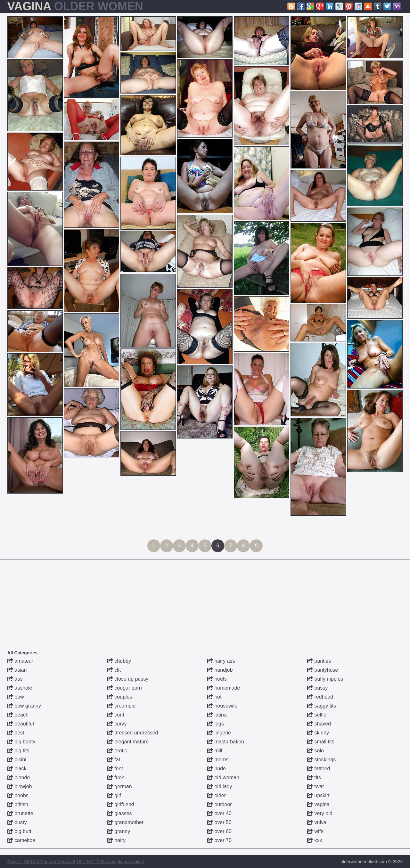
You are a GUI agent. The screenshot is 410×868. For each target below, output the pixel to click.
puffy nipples (325, 679)
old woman (223, 778)
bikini (17, 760)
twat (316, 786)
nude (217, 769)
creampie (121, 706)
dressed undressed (133, 733)
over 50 (219, 822)
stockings (321, 760)
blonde (19, 778)
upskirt (318, 795)
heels (217, 679)
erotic (117, 751)
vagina (318, 804)
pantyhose (323, 670)
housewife (222, 706)
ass (15, 679)
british (18, 804)
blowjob (20, 786)
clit (114, 670)
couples (120, 697)
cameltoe (21, 840)
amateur (20, 661)
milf (215, 751)
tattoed (319, 769)
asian (17, 670)
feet (115, 769)
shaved (319, 724)
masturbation (226, 742)
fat (114, 760)
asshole (20, 688)
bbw (16, 697)
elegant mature (128, 742)
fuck (116, 778)
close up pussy (128, 679)
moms (218, 760)
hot (214, 697)
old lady (220, 786)
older (217, 795)
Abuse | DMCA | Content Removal (41, 862)
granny (119, 831)
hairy (116, 840)
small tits (321, 742)
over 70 (219, 840)
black (17, 769)
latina (217, 715)
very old (320, 813)
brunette (20, 813)
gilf (114, 795)
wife (315, 831)
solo (316, 751)
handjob (220, 670)
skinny (318, 733)
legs (216, 724)
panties (319, 661)
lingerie (219, 733)
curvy (117, 724)
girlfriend (121, 804)
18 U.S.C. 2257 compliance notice (110, 862)
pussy (317, 688)
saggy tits (322, 706)
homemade (224, 688)
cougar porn (125, 688)
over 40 (219, 813)
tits (314, 778)
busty (17, 822)
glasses (120, 813)
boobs (18, 795)
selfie (317, 715)
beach (18, 715)
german (120, 786)
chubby (119, 661)
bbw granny (24, 706)
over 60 (219, 831)
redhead (320, 697)
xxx (315, 840)
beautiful (21, 724)
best (16, 733)
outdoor (220, 804)
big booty (21, 742)
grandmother (125, 822)
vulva (317, 822)
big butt (19, 831)
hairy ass (221, 661)
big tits (18, 751)
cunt (116, 715)
